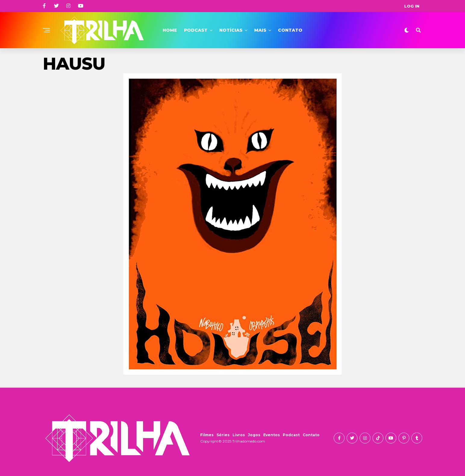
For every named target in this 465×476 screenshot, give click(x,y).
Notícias (231, 30)
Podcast (196, 30)
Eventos (272, 435)
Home (170, 30)
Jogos (254, 435)
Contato (290, 30)
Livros (239, 435)
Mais (260, 30)
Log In (412, 6)
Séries (223, 435)
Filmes (207, 435)
